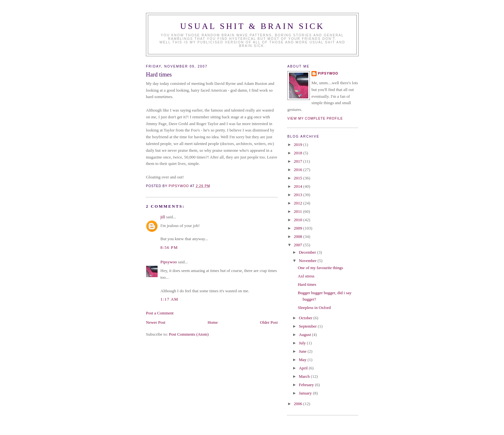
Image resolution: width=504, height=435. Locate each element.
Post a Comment (160, 313)
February (307, 385)
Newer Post (156, 322)
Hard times (307, 284)
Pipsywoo (169, 262)
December (308, 252)
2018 (298, 153)
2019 (298, 145)
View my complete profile (315, 118)
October (306, 318)
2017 (298, 161)
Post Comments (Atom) (189, 334)
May (303, 360)
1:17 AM (169, 299)
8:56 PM (169, 247)
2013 (298, 195)
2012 (298, 203)
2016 (298, 170)
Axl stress (306, 276)
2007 (298, 245)
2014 (298, 186)
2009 (298, 228)
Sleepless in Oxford (314, 308)
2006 (298, 404)
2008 (298, 236)
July (303, 343)
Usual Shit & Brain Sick (252, 26)
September (308, 326)
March (305, 376)
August (306, 335)
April (304, 368)
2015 (298, 178)
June (303, 351)
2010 (298, 220)
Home (213, 322)
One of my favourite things (320, 268)
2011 (298, 211)
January (306, 393)
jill (163, 217)
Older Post (269, 322)
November (308, 261)
